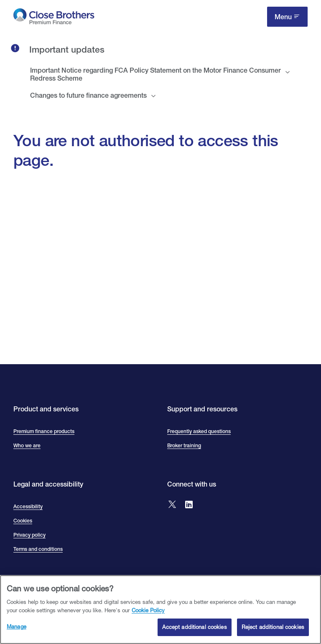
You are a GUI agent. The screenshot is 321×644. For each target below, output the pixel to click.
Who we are (27, 446)
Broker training (184, 446)
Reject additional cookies (273, 631)
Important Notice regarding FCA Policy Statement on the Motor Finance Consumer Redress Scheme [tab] (155, 74)
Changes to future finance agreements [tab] (88, 95)
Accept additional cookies (194, 631)
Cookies (23, 521)
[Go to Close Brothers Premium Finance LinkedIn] (189, 505)
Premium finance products (44, 431)
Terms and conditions (38, 549)
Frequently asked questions (199, 431)
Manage (17, 631)
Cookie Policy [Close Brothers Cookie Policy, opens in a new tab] (148, 614)
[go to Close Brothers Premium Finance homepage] (54, 18)
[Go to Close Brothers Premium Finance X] (172, 505)
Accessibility (28, 507)
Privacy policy (29, 535)
